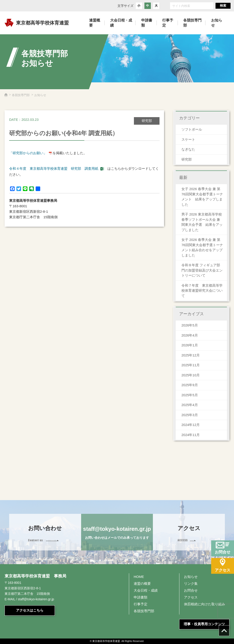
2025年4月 (190, 405)
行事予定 (141, 604)
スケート (188, 139)
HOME (139, 577)
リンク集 (191, 583)
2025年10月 (191, 375)
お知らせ (191, 577)
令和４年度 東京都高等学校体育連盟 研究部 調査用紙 (54, 168)
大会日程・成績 (146, 590)
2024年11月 (191, 435)
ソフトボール (192, 129)
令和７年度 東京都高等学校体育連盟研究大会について (202, 291)
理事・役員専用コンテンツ (204, 624)
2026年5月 (190, 325)
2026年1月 (190, 345)
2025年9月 (190, 385)
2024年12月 (191, 425)
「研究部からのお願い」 (28, 153)
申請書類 (141, 597)
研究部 (187, 159)
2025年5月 (190, 395)
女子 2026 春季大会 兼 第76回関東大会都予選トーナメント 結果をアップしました (202, 197)
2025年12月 (191, 355)
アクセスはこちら (30, 610)
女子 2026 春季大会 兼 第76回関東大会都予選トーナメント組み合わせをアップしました (202, 247)
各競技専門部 (21, 95)
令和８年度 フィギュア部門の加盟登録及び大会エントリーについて (202, 270)
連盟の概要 (142, 583)
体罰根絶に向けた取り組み (205, 604)
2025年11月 (191, 365)
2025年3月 (190, 415)
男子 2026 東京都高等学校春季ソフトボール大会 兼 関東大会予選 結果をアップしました (202, 222)
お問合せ (191, 590)
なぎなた (188, 149)
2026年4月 (190, 335)
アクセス (191, 597)
